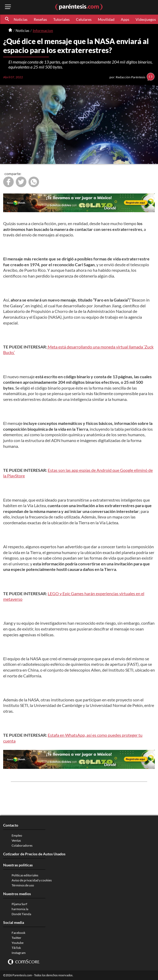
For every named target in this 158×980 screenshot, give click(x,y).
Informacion (43, 30)
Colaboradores (22, 845)
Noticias (21, 19)
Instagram (19, 953)
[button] (7, 19)
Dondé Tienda (21, 914)
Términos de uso (23, 885)
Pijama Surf (19, 904)
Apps (125, 19)
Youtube (18, 943)
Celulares (84, 19)
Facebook (18, 933)
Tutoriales (61, 19)
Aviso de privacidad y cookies (32, 880)
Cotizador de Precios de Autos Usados (34, 854)
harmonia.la (20, 909)
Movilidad (106, 19)
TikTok (16, 948)
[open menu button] (8, 7)
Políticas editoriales (25, 875)
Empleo (17, 835)
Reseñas (40, 19)
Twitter (16, 938)
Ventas (16, 840)
